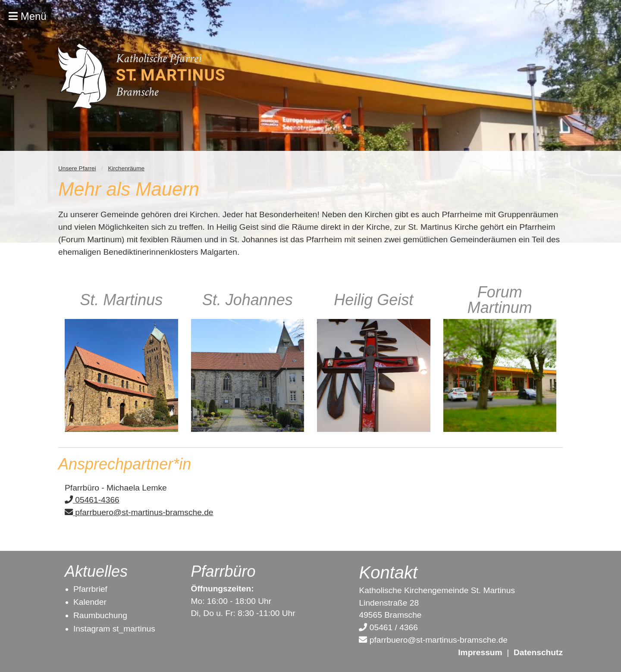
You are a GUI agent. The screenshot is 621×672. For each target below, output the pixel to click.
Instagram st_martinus (114, 629)
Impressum (480, 652)
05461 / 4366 (388, 627)
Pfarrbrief (90, 589)
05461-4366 (92, 500)
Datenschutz (538, 652)
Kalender (90, 602)
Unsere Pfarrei (77, 168)
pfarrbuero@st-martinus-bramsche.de (139, 512)
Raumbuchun (98, 615)
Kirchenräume (126, 168)
